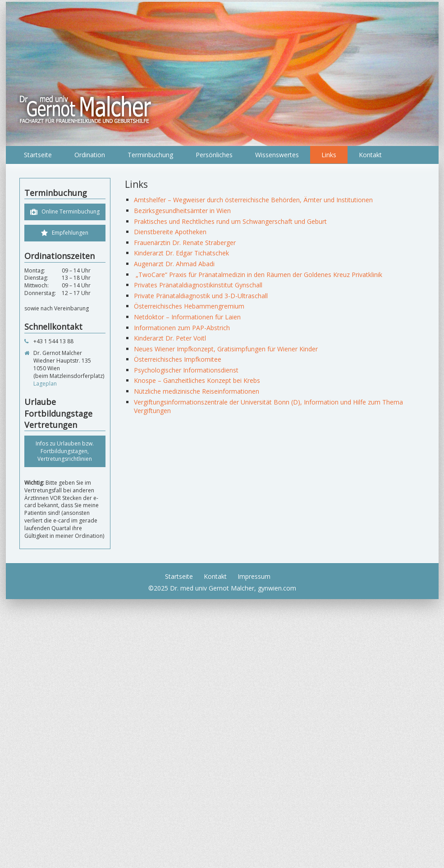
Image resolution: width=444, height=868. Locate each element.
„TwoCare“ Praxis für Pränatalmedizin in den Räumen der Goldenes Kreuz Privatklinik (258, 275)
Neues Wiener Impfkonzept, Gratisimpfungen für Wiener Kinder (226, 349)
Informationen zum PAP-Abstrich (182, 328)
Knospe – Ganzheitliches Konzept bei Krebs (197, 380)
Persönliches (214, 155)
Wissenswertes (277, 155)
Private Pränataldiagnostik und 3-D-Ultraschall (201, 296)
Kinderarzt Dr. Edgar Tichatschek (181, 253)
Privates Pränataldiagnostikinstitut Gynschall (198, 285)
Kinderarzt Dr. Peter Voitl (170, 338)
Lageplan (45, 384)
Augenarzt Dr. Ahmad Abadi (174, 264)
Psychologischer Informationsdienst (186, 370)
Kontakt (370, 155)
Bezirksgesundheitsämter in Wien (182, 211)
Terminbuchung (150, 155)
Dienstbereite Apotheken (170, 232)
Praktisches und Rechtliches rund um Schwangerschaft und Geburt (230, 221)
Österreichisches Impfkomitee (178, 359)
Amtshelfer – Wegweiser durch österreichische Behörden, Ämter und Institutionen (253, 200)
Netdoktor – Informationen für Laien (187, 317)
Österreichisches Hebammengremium (189, 306)
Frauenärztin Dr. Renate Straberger (185, 243)
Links (329, 155)
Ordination (90, 155)
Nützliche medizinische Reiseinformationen (197, 391)
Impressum (254, 576)
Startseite (38, 155)
